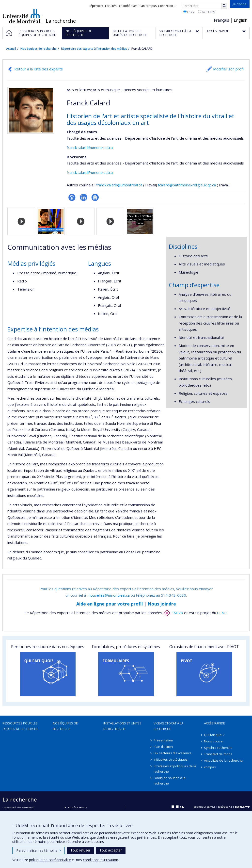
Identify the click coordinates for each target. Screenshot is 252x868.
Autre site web (95, 197)
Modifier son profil (229, 69)
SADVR (173, 613)
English (241, 20)
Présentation (163, 740)
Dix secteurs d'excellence (173, 753)
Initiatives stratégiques (171, 759)
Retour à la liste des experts (39, 69)
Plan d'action (163, 747)
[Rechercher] (224, 6)
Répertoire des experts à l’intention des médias (94, 49)
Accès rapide (214, 723)
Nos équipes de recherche (39, 49)
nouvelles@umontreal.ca (109, 595)
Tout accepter (111, 850)
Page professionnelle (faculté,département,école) (72, 197)
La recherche (61, 21)
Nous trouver (214, 741)
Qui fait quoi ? (214, 735)
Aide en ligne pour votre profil (110, 604)
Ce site (189, 12)
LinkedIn (84, 197)
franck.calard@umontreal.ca (90, 147)
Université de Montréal (21, 16)
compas (210, 767)
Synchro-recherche (218, 748)
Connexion (167, 6)
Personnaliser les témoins (39, 850)
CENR (222, 613)
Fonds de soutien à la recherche (170, 781)
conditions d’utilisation (101, 860)
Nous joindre (162, 604)
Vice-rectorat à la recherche (168, 726)
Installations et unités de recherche (122, 726)
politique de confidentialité (50, 860)
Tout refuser (80, 850)
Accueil (11, 49)
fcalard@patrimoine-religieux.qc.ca (187, 185)
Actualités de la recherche (223, 760)
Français (221, 20)
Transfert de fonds (218, 754)
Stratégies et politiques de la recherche (175, 769)
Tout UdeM (207, 12)
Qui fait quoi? (77, 808)
